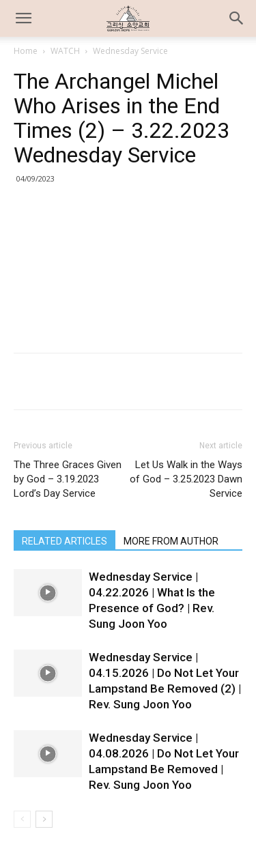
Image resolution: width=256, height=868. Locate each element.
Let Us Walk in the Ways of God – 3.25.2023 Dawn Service (186, 479)
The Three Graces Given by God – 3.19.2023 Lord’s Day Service (68, 479)
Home (26, 51)
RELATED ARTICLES (65, 541)
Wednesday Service (130, 51)
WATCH (65, 51)
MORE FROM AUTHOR (171, 541)
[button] (237, 18)
